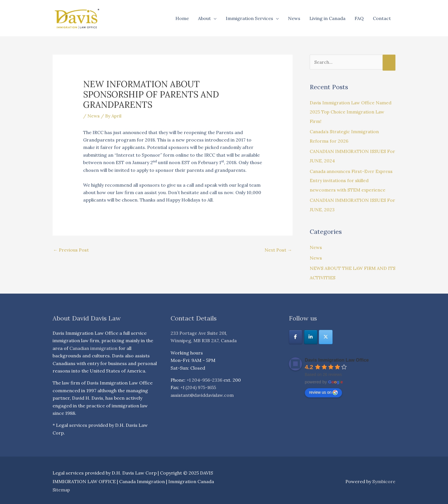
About (204, 18)
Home (182, 18)
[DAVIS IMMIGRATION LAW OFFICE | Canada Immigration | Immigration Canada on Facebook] (296, 335)
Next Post (278, 250)
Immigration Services (249, 18)
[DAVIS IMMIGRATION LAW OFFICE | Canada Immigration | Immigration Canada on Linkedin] (311, 335)
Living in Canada (327, 18)
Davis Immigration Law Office (337, 358)
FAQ (359, 18)
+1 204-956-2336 (205, 378)
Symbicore (384, 479)
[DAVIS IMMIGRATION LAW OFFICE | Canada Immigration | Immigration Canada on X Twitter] (326, 335)
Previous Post (71, 250)
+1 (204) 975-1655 (199, 385)
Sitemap (62, 487)
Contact (382, 18)
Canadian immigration (94, 346)
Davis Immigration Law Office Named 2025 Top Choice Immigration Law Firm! (351, 112)
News (294, 18)
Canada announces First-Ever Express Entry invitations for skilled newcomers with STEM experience (352, 179)
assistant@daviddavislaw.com (203, 393)
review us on (324, 390)
